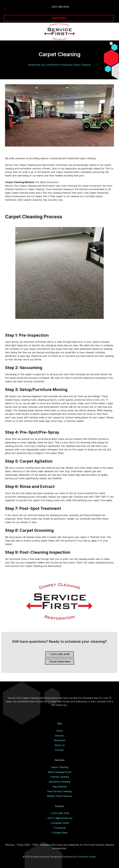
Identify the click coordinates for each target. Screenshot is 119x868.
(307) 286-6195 (60, 7)
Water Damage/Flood (60, 772)
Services (59, 736)
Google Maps (60, 833)
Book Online (59, 18)
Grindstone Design (87, 857)
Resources (60, 740)
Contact (59, 750)
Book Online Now (59, 661)
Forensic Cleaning (60, 777)
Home (59, 731)
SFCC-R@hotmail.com (60, 818)
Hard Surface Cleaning (59, 791)
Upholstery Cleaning (59, 782)
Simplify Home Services (60, 796)
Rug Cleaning (60, 786)
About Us (60, 745)
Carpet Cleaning (60, 767)
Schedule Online (60, 823)
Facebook (60, 828)
